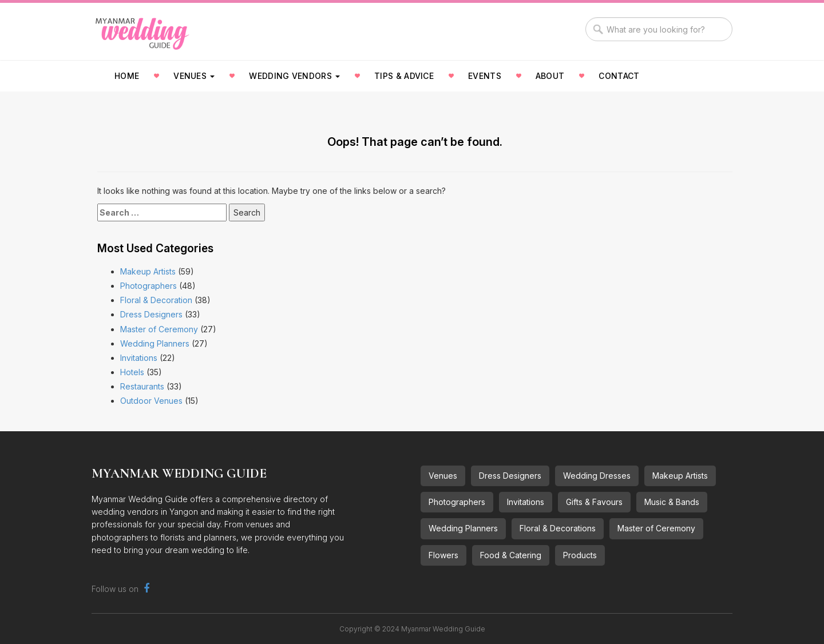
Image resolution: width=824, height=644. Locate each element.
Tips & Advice (404, 76)
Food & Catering (511, 555)
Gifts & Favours (594, 502)
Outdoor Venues (151, 401)
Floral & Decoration (156, 300)
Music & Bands (672, 502)
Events (485, 76)
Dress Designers (151, 314)
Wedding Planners (155, 343)
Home (127, 76)
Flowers (443, 555)
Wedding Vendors (294, 76)
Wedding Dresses (597, 476)
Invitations (139, 358)
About (550, 76)
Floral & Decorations (558, 528)
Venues (194, 76)
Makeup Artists (148, 271)
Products (580, 555)
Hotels (132, 372)
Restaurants (142, 386)
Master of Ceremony (159, 329)
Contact (619, 76)
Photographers (148, 286)
